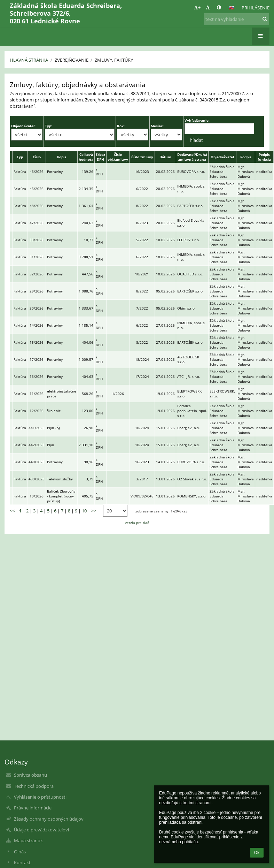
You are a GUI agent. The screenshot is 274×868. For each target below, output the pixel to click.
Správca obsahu (30, 775)
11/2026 (37, 394)
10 (84, 511)
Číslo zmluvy (142, 157)
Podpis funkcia (264, 157)
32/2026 (37, 274)
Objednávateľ (222, 157)
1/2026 (118, 394)
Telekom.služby (60, 479)
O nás (20, 852)
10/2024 (142, 428)
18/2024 (142, 359)
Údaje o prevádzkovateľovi (41, 830)
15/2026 (37, 342)
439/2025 (37, 479)
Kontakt (22, 862)
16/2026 (37, 376)
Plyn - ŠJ (53, 428)
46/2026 (37, 172)
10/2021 (142, 274)
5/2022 (142, 240)
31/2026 (37, 257)
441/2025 (37, 428)
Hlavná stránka (29, 60)
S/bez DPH (100, 157)
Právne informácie (33, 808)
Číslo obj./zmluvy (118, 157)
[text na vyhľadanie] (236, 19)
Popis (62, 157)
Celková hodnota (86, 157)
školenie (54, 411)
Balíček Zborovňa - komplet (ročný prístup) (61, 496)
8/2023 (142, 223)
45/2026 (37, 189)
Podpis (246, 157)
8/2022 (142, 206)
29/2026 (37, 291)
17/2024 (142, 376)
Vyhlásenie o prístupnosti (40, 797)
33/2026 (37, 240)
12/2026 (37, 411)
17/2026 (37, 359)
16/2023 (142, 172)
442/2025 (37, 445)
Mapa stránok (28, 840)
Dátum (165, 157)
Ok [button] (257, 853)
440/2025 (37, 462)
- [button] (209, 7)
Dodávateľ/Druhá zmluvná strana (192, 157)
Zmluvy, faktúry (114, 60)
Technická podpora (34, 786)
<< (12, 511)
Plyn (50, 445)
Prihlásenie (256, 8)
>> (94, 511)
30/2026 (37, 308)
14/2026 (37, 325)
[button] (232, 8)
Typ (20, 157)
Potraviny (55, 172)
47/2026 (37, 223)
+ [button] (197, 7)
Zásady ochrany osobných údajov (49, 819)
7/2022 (142, 308)
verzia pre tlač (137, 523)
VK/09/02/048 (142, 496)
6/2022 (142, 189)
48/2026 (37, 206)
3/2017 (142, 479)
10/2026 (37, 496)
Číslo (37, 157)
